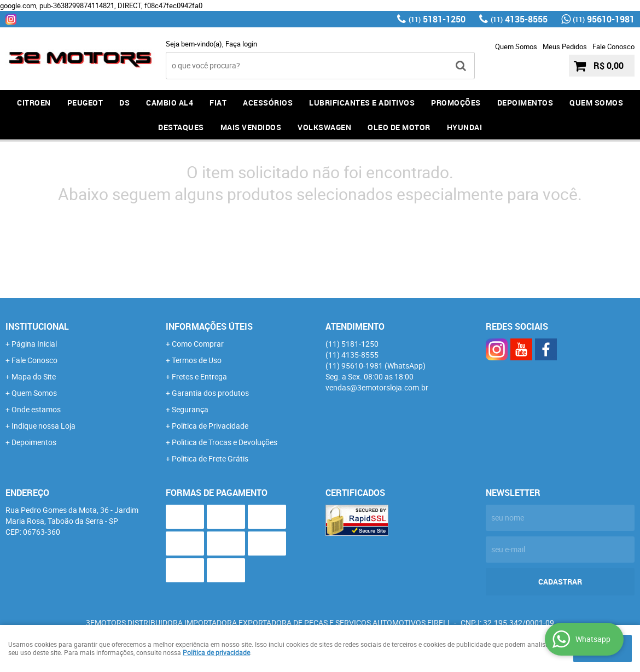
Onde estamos (36, 409)
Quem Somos (516, 46)
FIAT (218, 103)
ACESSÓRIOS (268, 103)
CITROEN (34, 103)
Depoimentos (34, 442)
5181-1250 (437, 19)
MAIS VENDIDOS (251, 127)
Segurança (190, 409)
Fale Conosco (613, 46)
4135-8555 (519, 19)
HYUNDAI (465, 127)
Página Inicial (34, 344)
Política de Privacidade (210, 426)
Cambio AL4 (170, 103)
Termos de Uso (197, 360)
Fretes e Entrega (199, 376)
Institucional (37, 326)
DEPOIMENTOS (525, 103)
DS (124, 103)
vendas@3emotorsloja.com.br (377, 387)
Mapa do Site (34, 376)
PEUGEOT (85, 103)
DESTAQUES (181, 127)
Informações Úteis (209, 326)
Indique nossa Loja (43, 426)
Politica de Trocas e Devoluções (225, 442)
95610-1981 (604, 19)
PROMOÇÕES (456, 103)
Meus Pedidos (565, 46)
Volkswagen (324, 127)
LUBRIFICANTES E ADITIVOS (362, 103)
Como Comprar (198, 344)
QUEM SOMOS (596, 103)
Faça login (241, 44)
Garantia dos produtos (210, 393)
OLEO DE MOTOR (399, 127)
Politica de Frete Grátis (210, 458)
